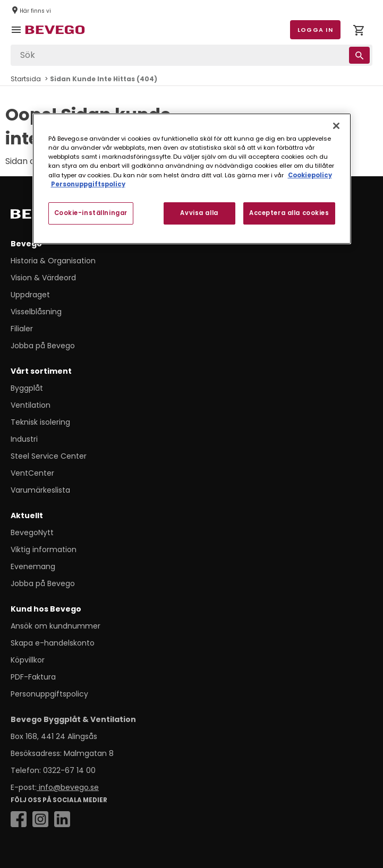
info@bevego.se (68, 787)
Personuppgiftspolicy (49, 694)
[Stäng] (336, 126)
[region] (192, 178)
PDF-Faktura (33, 677)
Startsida (26, 79)
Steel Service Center (49, 456)
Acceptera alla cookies (289, 213)
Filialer (22, 329)
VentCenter (32, 473)
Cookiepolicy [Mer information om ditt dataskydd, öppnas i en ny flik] (310, 175)
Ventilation (31, 405)
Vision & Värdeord (43, 278)
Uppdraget (30, 295)
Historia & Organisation (53, 261)
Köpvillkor (28, 660)
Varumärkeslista (40, 490)
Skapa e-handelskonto (53, 643)
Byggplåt (27, 388)
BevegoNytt (32, 532)
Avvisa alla (199, 213)
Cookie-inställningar (91, 213)
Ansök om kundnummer (56, 626)
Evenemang (33, 566)
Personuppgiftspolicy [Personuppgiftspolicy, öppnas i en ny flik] (88, 184)
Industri (24, 439)
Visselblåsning (36, 312)
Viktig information (44, 549)
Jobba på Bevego (43, 346)
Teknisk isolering (40, 422)
